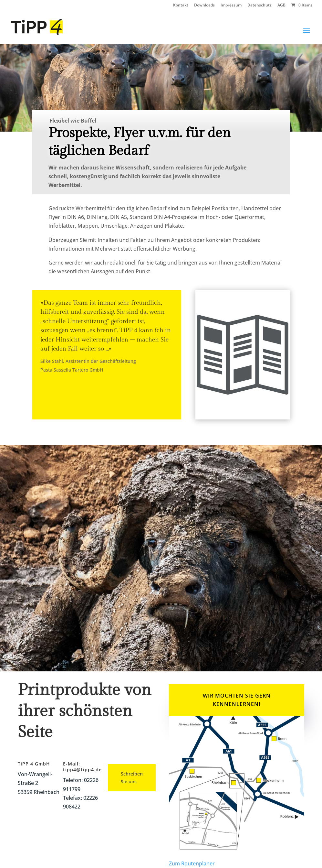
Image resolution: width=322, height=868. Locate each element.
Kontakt (181, 5)
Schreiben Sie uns (132, 778)
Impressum (231, 5)
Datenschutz (260, 5)
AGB (281, 5)
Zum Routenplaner (192, 863)
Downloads (204, 5)
